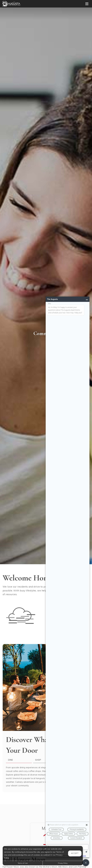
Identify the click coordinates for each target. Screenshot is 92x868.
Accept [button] (75, 853)
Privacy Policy (63, 863)
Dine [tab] (10, 760)
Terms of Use (23, 863)
